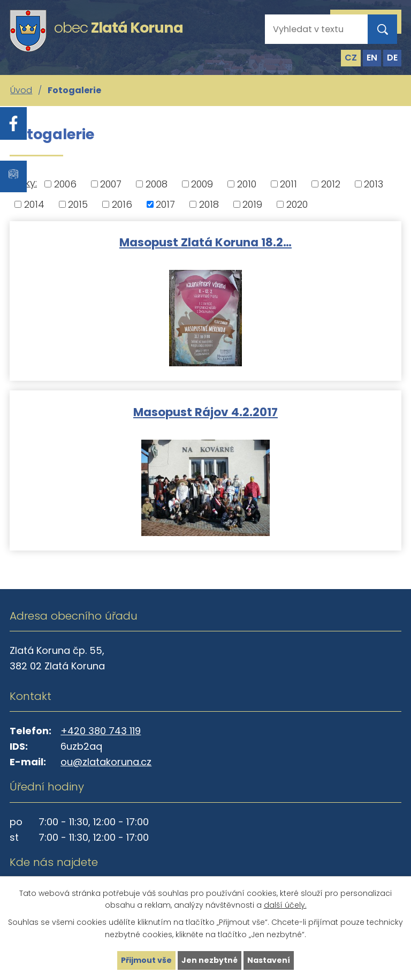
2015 (78, 204)
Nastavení (269, 960)
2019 (252, 204)
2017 (165, 204)
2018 (209, 204)
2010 (247, 184)
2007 (111, 184)
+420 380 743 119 (101, 731)
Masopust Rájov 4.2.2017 (205, 412)
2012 (331, 184)
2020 (297, 204)
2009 (202, 184)
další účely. (285, 906)
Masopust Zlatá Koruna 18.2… (205, 242)
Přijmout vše (146, 960)
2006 (65, 184)
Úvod (21, 90)
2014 (34, 204)
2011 (288, 184)
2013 (374, 184)
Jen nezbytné (210, 960)
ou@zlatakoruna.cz (106, 762)
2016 (122, 204)
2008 (157, 184)
